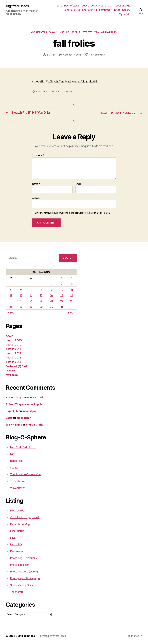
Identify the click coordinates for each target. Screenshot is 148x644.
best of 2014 (89, 10)
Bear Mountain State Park (50, 92)
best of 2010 (89, 6)
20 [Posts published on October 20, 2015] (21, 301)
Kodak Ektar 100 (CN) (43, 33)
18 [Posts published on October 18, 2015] (72, 295)
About (58, 6)
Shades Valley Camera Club (26, 585)
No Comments (97, 55)
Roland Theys (14, 397)
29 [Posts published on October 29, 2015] (41, 307)
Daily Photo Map (20, 524)
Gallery (126, 10)
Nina (13, 454)
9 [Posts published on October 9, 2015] (52, 290)
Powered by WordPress (53, 636)
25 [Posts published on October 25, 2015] (72, 301)
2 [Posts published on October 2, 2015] (51, 284)
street (88, 33)
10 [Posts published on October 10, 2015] (62, 290)
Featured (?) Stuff (109, 10)
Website (36, 198)
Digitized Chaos (18, 6)
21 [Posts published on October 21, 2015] (31, 301)
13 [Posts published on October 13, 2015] (21, 295)
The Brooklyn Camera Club (26, 474)
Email (79, 184)
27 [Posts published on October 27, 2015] (21, 307)
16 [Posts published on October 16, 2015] (51, 295)
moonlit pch (35, 404)
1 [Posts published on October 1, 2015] (41, 284)
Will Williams (14, 425)
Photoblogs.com (20, 565)
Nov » (72, 313)
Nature (64, 33)
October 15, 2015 (72, 55)
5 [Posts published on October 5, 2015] (11, 290)
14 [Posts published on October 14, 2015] (31, 295)
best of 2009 (72, 6)
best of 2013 (72, 10)
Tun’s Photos (18, 481)
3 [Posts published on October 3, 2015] (62, 284)
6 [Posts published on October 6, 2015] (21, 290)
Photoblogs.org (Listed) (24, 572)
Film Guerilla (17, 531)
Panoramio (16, 551)
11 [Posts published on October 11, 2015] (72, 290)
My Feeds (125, 14)
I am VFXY (16, 544)
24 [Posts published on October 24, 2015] (62, 301)
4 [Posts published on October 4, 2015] (72, 284)
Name (36, 184)
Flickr (13, 538)
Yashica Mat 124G (107, 33)
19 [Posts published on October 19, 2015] (11, 301)
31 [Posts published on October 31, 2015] (62, 307)
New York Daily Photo (23, 447)
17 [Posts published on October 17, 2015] (62, 295)
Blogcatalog (17, 511)
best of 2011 (106, 6)
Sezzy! (14, 468)
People (76, 33)
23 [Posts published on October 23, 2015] (51, 301)
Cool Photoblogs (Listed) (25, 517)
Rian (52, 55)
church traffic (36, 397)
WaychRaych (18, 488)
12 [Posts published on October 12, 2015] (11, 295)
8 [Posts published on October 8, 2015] (41, 290)
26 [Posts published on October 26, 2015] (11, 307)
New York (69, 92)
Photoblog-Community (24, 558)
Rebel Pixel (17, 461)
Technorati (16, 592)
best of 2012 (123, 6)
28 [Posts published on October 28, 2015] (31, 307)
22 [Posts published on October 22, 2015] (41, 301)
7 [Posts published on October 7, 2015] (31, 290)
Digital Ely (12, 411)
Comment (38, 156)
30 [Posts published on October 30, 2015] (51, 307)
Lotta (9, 418)
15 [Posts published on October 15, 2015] (41, 295)
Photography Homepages (25, 578)
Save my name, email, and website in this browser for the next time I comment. (73, 213)
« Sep (11, 313)
